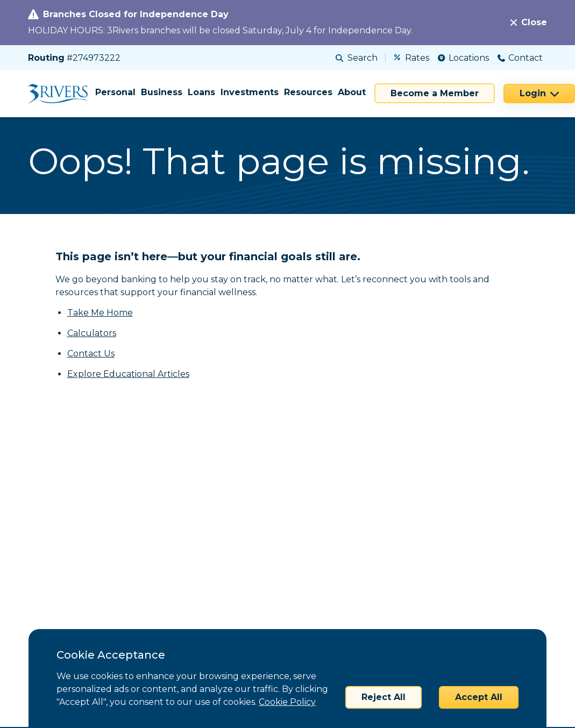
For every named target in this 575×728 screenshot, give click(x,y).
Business (162, 92)
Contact (520, 58)
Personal (115, 92)
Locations (463, 58)
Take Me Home (100, 313)
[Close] (529, 23)
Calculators (92, 333)
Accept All (479, 697)
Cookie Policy (287, 702)
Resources (308, 92)
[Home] (62, 94)
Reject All (384, 697)
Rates (412, 58)
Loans (201, 92)
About (352, 92)
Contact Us (91, 354)
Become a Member (435, 93)
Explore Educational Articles (128, 374)
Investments (250, 92)
